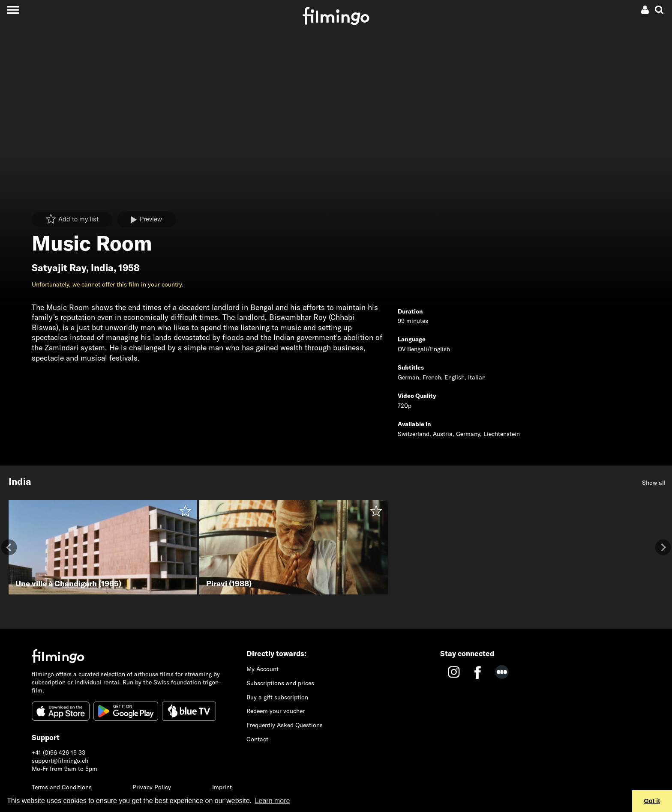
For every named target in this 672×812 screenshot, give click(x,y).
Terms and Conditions (62, 787)
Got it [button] (652, 801)
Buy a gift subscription (277, 697)
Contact (257, 739)
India (102, 268)
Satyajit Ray (59, 268)
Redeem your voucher (276, 711)
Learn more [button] (273, 801)
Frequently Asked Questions (285, 725)
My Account (262, 669)
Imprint (222, 787)
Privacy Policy (152, 787)
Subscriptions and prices (280, 683)
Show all (654, 483)
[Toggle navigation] (13, 10)
